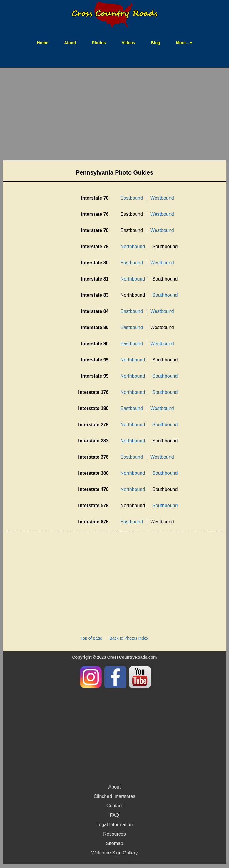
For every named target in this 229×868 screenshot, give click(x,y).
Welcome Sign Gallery (115, 853)
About (70, 43)
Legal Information (115, 825)
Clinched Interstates (114, 796)
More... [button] (184, 43)
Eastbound (132, 198)
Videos (128, 43)
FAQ (114, 815)
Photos (99, 43)
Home (46, 42)
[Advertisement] (114, 115)
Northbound (133, 247)
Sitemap (114, 843)
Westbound (162, 198)
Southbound (165, 295)
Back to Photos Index (129, 638)
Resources (114, 834)
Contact (114, 806)
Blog (155, 43)
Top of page (91, 638)
